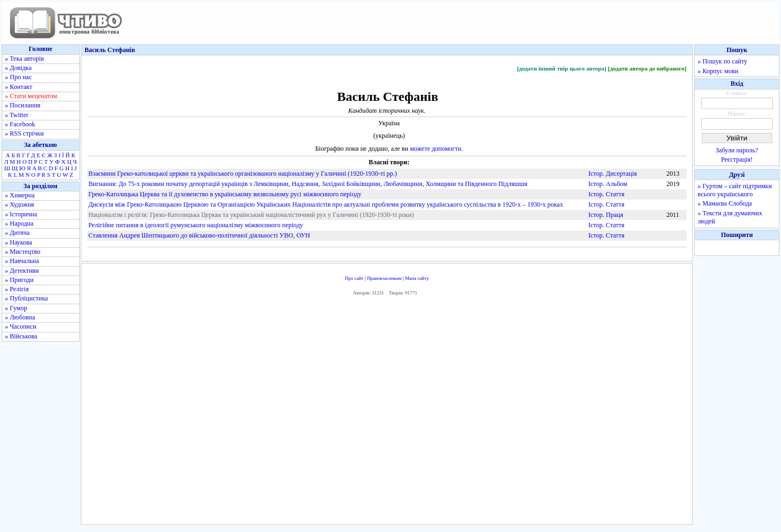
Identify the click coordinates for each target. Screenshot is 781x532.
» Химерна (20, 195)
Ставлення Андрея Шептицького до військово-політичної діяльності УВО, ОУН (199, 235)
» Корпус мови (718, 71)
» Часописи (21, 326)
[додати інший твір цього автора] (562, 68)
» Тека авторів (24, 59)
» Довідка (18, 68)
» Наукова (18, 242)
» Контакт (18, 87)
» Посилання (23, 105)
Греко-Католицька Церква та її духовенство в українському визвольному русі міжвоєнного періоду (225, 194)
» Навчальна (22, 261)
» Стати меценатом (31, 96)
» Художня (20, 204)
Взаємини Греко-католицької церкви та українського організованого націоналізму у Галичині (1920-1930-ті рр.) (243, 174)
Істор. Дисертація (613, 174)
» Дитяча (17, 233)
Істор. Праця (606, 215)
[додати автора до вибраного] (647, 68)
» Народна (19, 223)
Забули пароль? (737, 150)
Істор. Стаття (607, 194)
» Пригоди (19, 280)
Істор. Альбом (608, 184)
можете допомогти (436, 149)
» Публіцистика (26, 298)
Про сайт (354, 278)
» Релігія (17, 289)
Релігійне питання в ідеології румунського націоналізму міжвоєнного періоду (196, 225)
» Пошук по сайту (722, 61)
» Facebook (20, 124)
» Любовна (20, 317)
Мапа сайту (417, 278)
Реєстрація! (737, 159)
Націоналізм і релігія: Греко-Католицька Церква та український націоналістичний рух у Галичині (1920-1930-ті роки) (251, 215)
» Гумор (16, 308)
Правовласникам (385, 278)
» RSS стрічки (24, 133)
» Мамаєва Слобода (725, 203)
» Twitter (17, 115)
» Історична (21, 214)
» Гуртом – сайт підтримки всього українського (735, 190)
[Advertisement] (387, 413)
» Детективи (22, 271)
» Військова (21, 336)
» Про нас (18, 77)
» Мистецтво (23, 252)
